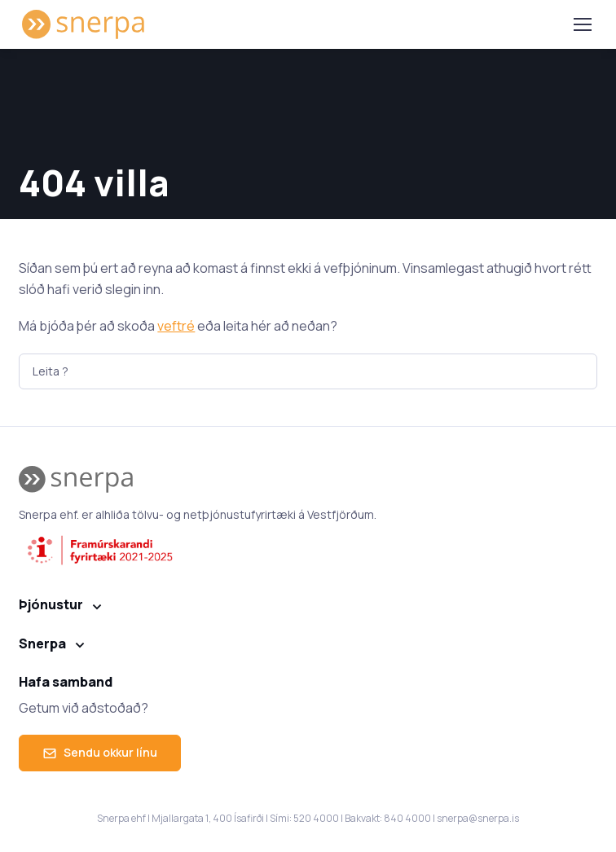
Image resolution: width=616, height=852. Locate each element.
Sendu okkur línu (100, 752)
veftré (176, 326)
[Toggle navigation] (582, 24)
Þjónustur (51, 604)
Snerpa (42, 643)
